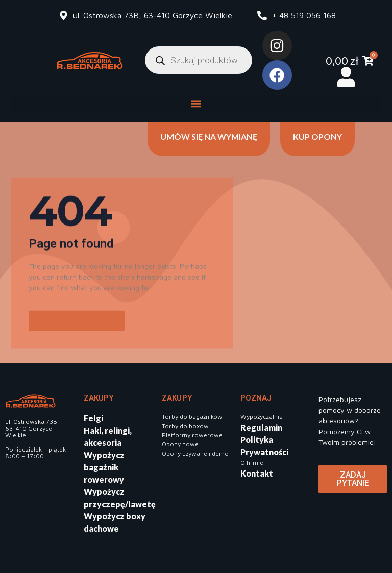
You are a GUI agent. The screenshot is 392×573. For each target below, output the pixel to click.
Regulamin (261, 427)
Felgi (93, 418)
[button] (196, 103)
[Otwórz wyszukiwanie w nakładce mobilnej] (199, 60)
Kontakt (257, 473)
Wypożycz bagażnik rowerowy (104, 467)
